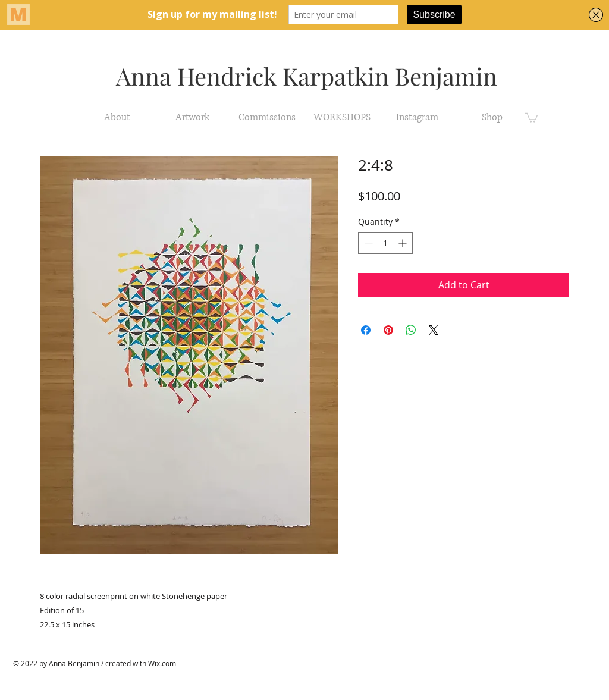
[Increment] (404, 243)
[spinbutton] (385, 243)
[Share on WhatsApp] (411, 330)
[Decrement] (367, 243)
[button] (531, 117)
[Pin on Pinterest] (388, 330)
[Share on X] (434, 330)
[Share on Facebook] (366, 330)
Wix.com (162, 663)
